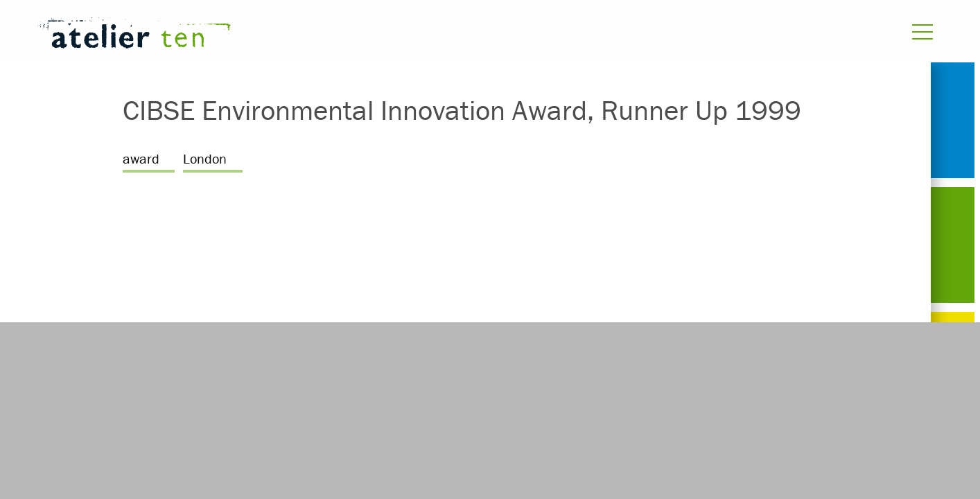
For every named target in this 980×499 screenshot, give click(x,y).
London (205, 158)
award (141, 158)
